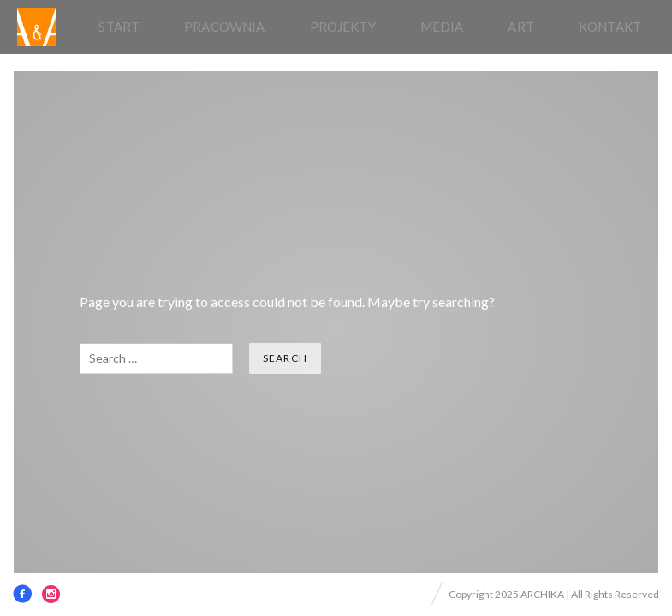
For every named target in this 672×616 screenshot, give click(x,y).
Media (442, 27)
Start (119, 27)
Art (520, 27)
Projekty (343, 27)
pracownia (224, 27)
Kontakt (610, 27)
